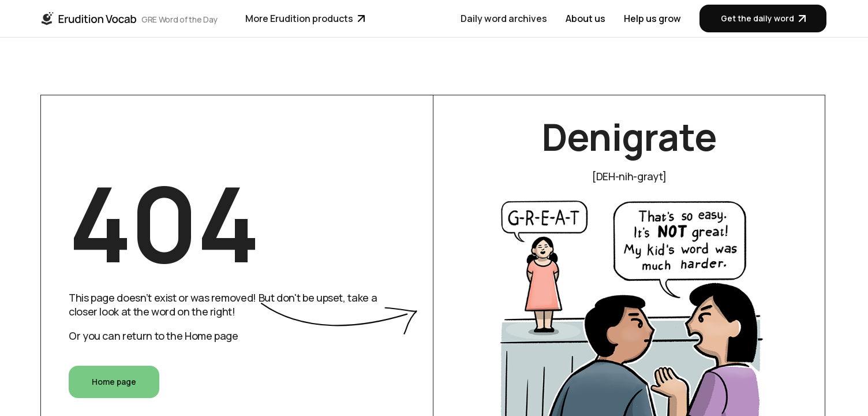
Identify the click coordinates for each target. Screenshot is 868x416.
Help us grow (652, 18)
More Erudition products (305, 18)
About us (585, 18)
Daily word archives (504, 18)
